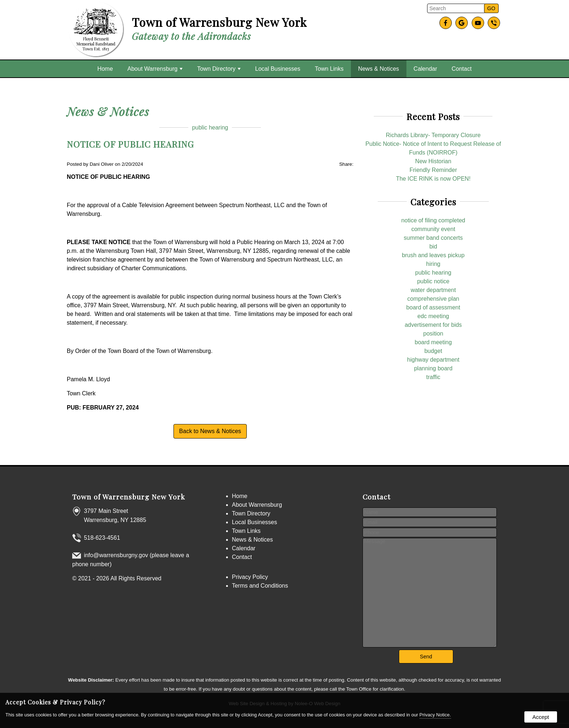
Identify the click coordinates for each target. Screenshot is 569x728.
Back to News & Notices (210, 431)
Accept (541, 717)
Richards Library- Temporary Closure (433, 135)
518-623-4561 (102, 538)
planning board (433, 368)
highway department (433, 360)
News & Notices (379, 69)
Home (105, 69)
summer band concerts (433, 238)
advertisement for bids (433, 325)
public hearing (210, 127)
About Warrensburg (155, 69)
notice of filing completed (433, 220)
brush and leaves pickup (433, 255)
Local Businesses (278, 69)
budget (433, 351)
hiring (433, 264)
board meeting (433, 342)
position (433, 334)
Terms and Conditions (260, 586)
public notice (433, 281)
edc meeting (433, 316)
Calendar (425, 69)
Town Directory (219, 69)
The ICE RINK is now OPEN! (433, 179)
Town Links (329, 69)
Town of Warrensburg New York (129, 497)
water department (433, 290)
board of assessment (433, 307)
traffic (433, 377)
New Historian (433, 161)
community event (433, 229)
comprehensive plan (433, 299)
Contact (462, 69)
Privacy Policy (250, 577)
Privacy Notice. (435, 715)
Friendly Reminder (433, 170)
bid (433, 246)
